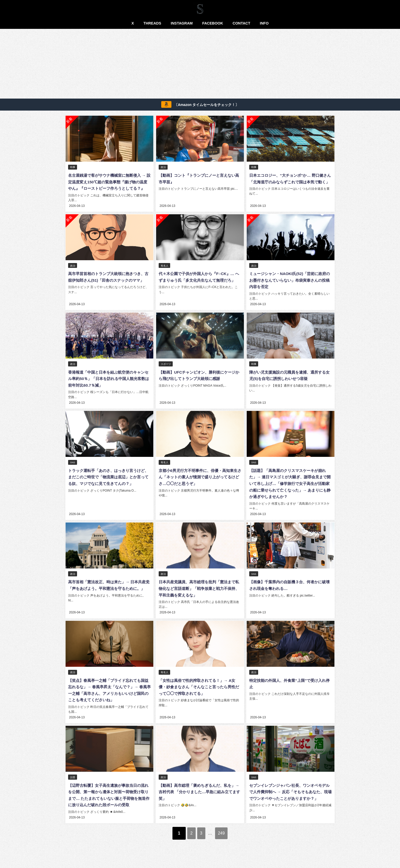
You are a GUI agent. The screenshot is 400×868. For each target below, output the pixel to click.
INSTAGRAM (182, 23)
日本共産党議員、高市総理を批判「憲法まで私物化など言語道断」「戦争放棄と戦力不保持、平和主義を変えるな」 (199, 593)
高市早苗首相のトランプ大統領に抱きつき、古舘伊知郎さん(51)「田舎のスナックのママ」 (109, 286)
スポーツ (166, 370)
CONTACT (241, 23)
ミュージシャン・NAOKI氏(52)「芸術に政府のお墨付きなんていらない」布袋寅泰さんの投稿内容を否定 (290, 286)
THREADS (152, 23)
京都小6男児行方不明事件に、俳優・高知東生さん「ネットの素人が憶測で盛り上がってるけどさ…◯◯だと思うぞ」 (199, 482)
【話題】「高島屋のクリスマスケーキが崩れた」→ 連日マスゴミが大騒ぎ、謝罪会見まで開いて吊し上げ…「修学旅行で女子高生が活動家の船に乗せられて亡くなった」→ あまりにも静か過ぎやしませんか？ (290, 489)
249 (227, 841)
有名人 (165, 272)
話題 (73, 781)
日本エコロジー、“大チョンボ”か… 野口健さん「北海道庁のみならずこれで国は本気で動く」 (290, 182)
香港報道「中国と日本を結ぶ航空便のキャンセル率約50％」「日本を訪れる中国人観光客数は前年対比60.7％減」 (109, 384)
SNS (73, 467)
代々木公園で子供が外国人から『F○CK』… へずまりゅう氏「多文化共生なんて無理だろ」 (198, 286)
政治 (163, 167)
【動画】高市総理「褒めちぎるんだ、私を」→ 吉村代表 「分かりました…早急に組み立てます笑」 (199, 795)
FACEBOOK (213, 23)
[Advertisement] (200, 65)
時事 (73, 167)
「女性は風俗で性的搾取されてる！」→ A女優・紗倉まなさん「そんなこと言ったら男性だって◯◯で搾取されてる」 (199, 691)
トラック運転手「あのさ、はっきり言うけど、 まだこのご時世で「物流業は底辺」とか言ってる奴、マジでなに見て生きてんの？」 (109, 482)
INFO (264, 23)
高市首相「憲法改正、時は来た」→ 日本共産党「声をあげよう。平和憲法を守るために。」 (109, 593)
